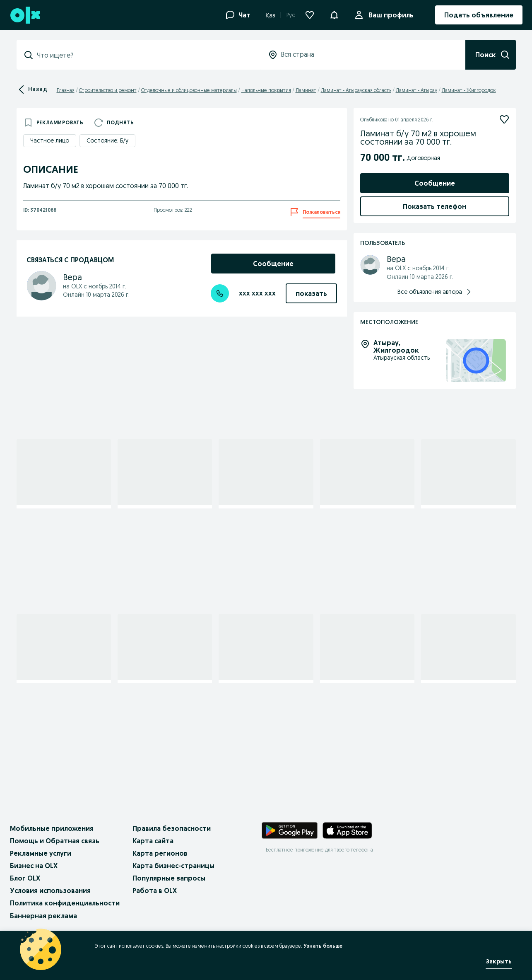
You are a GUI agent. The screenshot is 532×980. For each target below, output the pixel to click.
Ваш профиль (390, 15)
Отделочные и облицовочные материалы (189, 90)
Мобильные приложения (52, 828)
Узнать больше (323, 946)
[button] (334, 14)
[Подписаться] (504, 119)
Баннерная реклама (43, 916)
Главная (66, 90)
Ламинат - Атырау (416, 90)
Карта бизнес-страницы (173, 866)
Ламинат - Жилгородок (469, 90)
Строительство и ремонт (108, 90)
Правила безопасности (172, 828)
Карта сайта (153, 841)
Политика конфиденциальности (65, 903)
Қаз (270, 15)
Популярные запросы (169, 878)
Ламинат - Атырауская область (356, 90)
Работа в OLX (155, 890)
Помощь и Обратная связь (55, 841)
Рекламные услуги (41, 853)
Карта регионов (160, 853)
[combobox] (144, 55)
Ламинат (306, 90)
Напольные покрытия (266, 90)
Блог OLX (25, 878)
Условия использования (50, 890)
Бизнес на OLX (34, 866)
